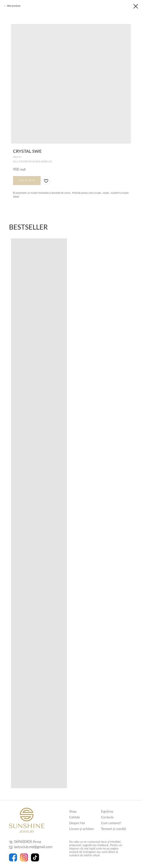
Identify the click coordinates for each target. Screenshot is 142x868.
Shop (73, 812)
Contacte (107, 817)
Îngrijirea (107, 812)
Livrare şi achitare (81, 829)
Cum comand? (111, 823)
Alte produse (14, 6)
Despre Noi (77, 823)
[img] (27, 820)
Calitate (74, 817)
